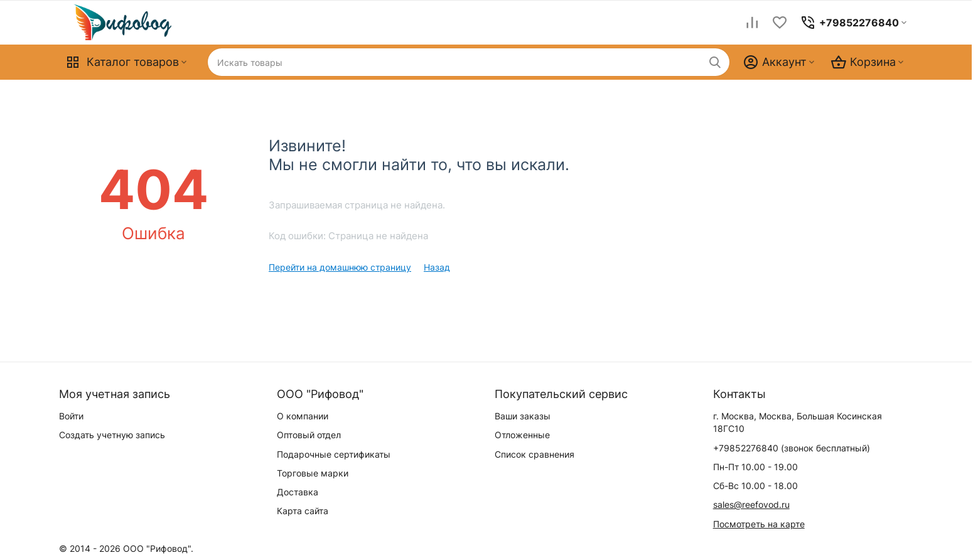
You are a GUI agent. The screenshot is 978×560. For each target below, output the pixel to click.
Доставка (298, 492)
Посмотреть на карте (759, 524)
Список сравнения (535, 454)
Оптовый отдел (309, 435)
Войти (71, 416)
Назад (437, 267)
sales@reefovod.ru (751, 504)
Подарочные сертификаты (334, 454)
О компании (303, 416)
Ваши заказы (523, 416)
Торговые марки (313, 473)
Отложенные (522, 435)
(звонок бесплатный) (792, 448)
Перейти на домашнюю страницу (340, 267)
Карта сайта (303, 511)
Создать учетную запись (112, 435)
